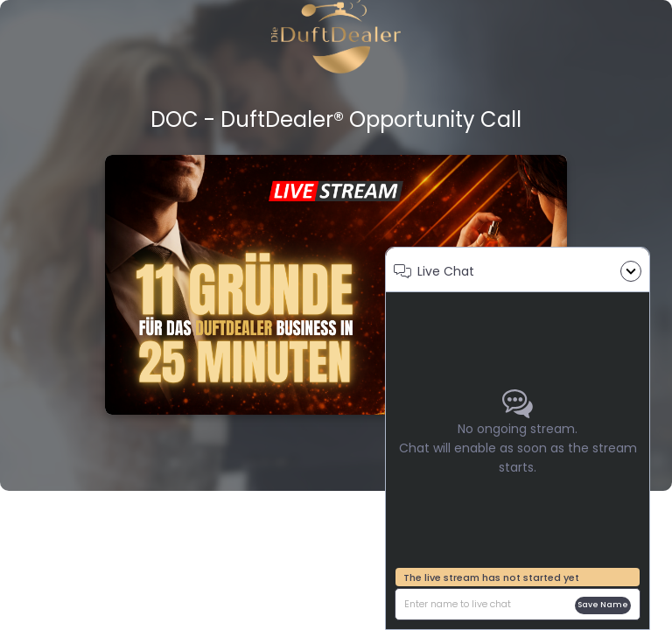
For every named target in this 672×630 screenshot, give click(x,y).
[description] (487, 604)
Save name (603, 605)
